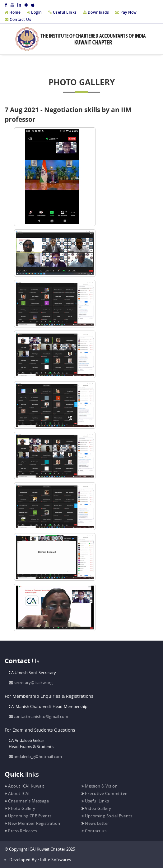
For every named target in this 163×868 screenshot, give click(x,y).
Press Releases (21, 831)
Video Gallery (96, 808)
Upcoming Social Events (107, 816)
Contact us (94, 831)
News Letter (95, 823)
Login (34, 12)
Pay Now (126, 12)
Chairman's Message (27, 801)
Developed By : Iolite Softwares (40, 860)
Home (13, 12)
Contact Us (18, 19)
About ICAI (17, 793)
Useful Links (63, 12)
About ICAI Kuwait (25, 786)
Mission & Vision (100, 786)
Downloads (96, 12)
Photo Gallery (20, 808)
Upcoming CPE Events (28, 816)
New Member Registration (33, 823)
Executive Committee (105, 793)
